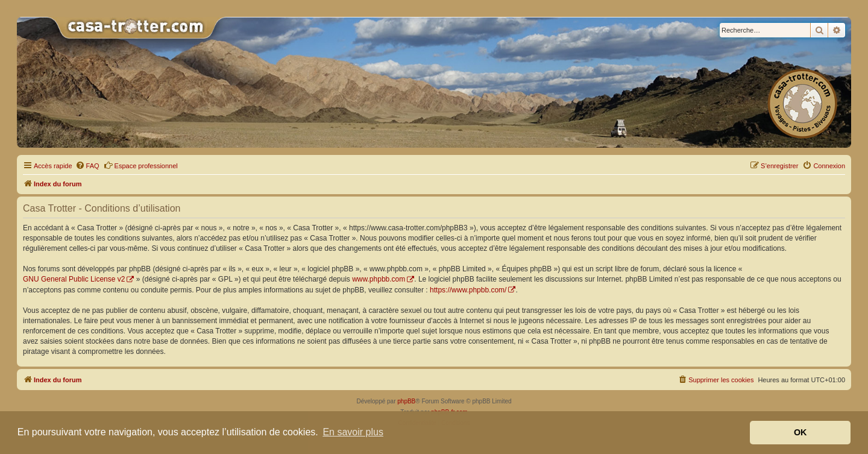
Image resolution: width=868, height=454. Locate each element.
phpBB (406, 401)
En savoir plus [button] (353, 432)
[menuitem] (87, 166)
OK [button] (800, 432)
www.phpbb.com (379, 279)
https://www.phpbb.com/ (468, 290)
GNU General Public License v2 (74, 279)
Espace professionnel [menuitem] (141, 165)
